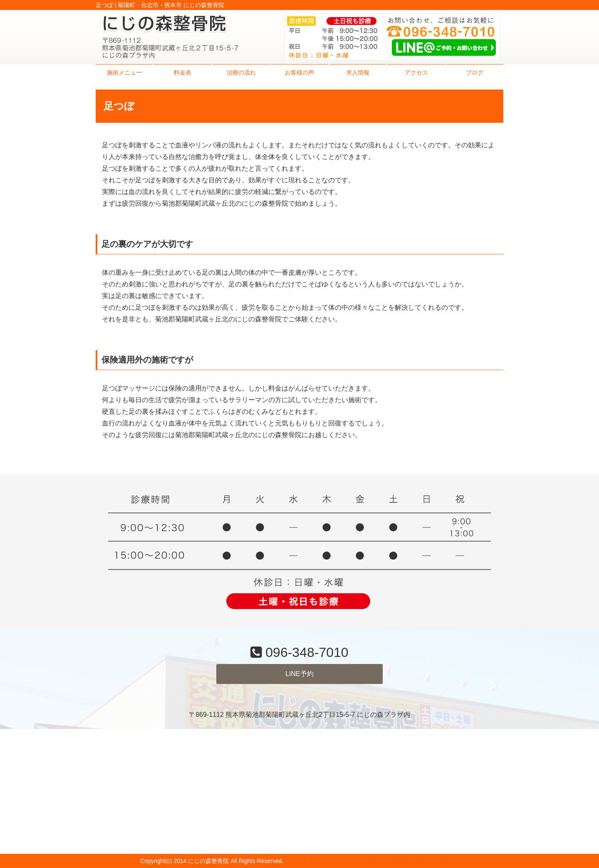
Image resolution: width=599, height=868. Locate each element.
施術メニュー (124, 72)
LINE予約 (299, 674)
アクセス (416, 72)
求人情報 (358, 72)
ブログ (475, 72)
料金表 (183, 72)
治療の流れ (241, 72)
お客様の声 (299, 72)
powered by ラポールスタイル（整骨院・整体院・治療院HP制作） (372, 861)
